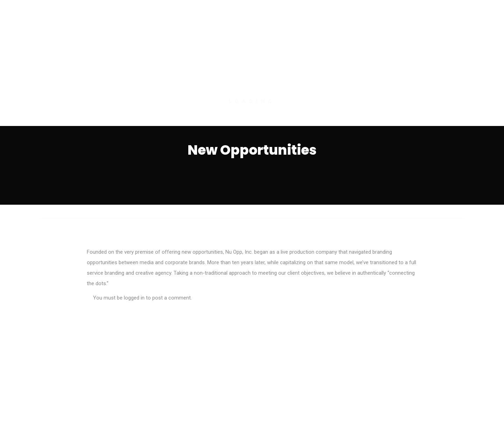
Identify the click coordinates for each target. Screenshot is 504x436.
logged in (134, 298)
